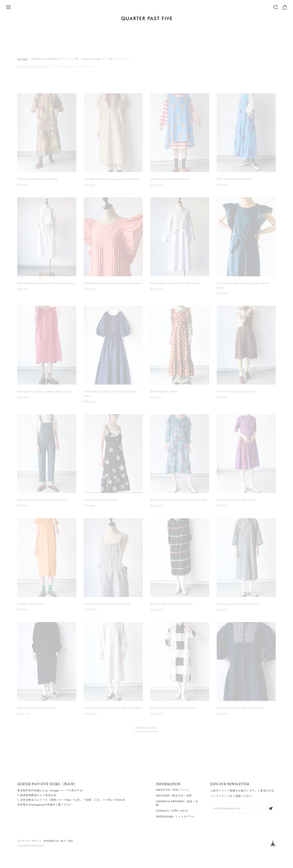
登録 (271, 808)
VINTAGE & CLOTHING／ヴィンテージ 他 (55, 59)
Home (22, 60)
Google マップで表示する (66, 791)
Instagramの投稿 (42, 805)
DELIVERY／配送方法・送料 (174, 796)
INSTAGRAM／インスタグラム (175, 817)
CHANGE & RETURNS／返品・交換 (177, 803)
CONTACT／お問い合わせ (172, 811)
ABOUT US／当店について (172, 790)
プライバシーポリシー (29, 841)
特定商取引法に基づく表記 (58, 841)
